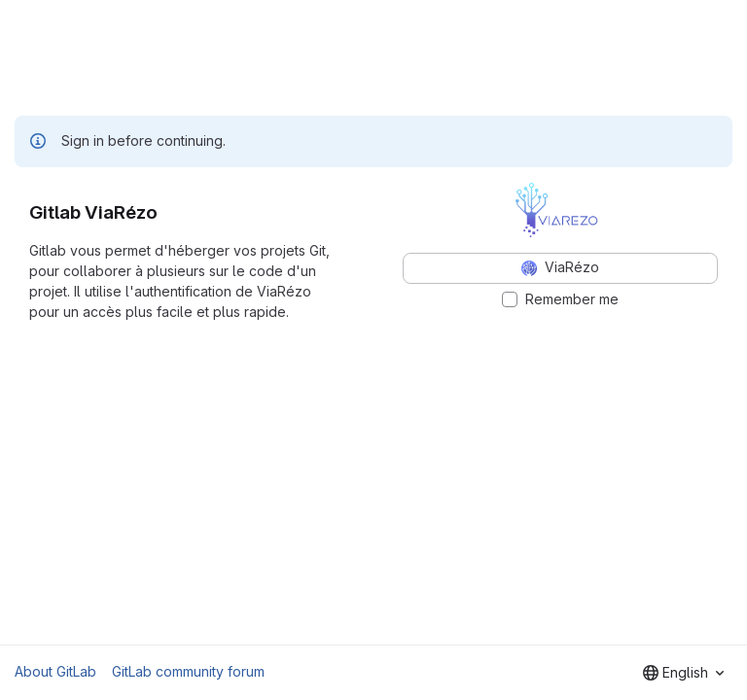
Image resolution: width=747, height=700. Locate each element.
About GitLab (55, 671)
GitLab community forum (188, 671)
